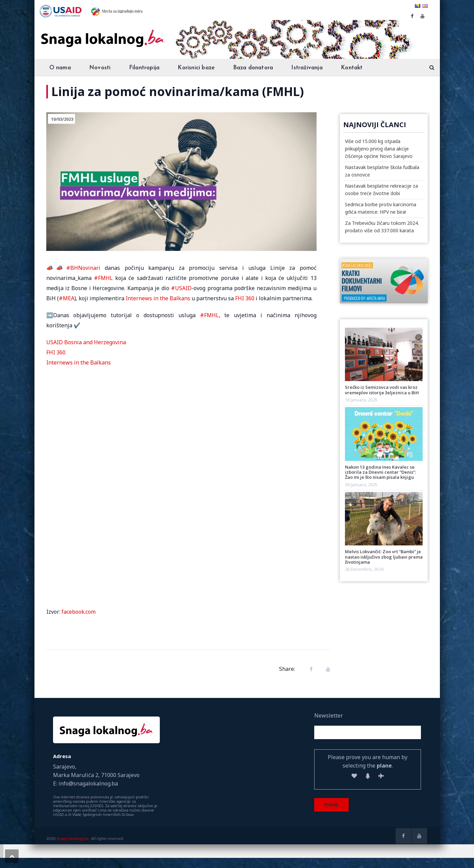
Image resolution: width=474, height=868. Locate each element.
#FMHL (103, 278)
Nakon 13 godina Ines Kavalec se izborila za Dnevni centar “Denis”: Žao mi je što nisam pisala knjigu (380, 472)
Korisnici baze (196, 68)
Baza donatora (253, 68)
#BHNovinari (83, 268)
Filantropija (144, 68)
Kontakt (352, 68)
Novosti (100, 68)
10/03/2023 (62, 119)
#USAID (181, 288)
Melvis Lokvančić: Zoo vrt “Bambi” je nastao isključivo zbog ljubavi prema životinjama (384, 557)
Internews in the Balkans (158, 298)
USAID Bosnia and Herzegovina (86, 342)
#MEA (67, 298)
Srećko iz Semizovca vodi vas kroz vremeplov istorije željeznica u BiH (382, 390)
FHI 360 (245, 298)
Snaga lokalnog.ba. (73, 838)
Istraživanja (307, 68)
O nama (60, 68)
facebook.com (79, 612)
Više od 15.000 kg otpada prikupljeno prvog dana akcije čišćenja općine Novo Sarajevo (379, 149)
